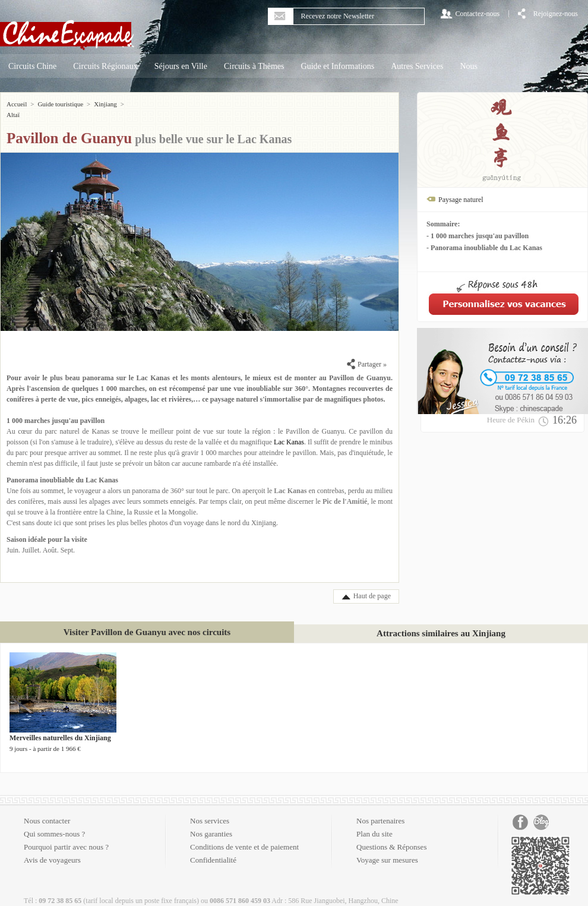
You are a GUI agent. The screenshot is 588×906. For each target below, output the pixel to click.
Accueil (17, 104)
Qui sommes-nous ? (54, 823)
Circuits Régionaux (105, 66)
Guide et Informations (338, 66)
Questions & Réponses (391, 836)
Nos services (210, 810)
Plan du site (374, 823)
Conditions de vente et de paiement (244, 836)
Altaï (134, 104)
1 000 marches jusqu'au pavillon (56, 410)
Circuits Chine (32, 66)
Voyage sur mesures (387, 849)
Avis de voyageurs (52, 849)
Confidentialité (213, 849)
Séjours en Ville (181, 66)
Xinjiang (105, 104)
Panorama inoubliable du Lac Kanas (62, 469)
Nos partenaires (380, 810)
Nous (469, 66)
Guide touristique (60, 104)
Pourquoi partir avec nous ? (66, 836)
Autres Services (417, 66)
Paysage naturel (461, 200)
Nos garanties (211, 823)
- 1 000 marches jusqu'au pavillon (478, 236)
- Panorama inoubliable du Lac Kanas (484, 248)
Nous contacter (47, 810)
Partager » (367, 353)
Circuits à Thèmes (254, 66)
